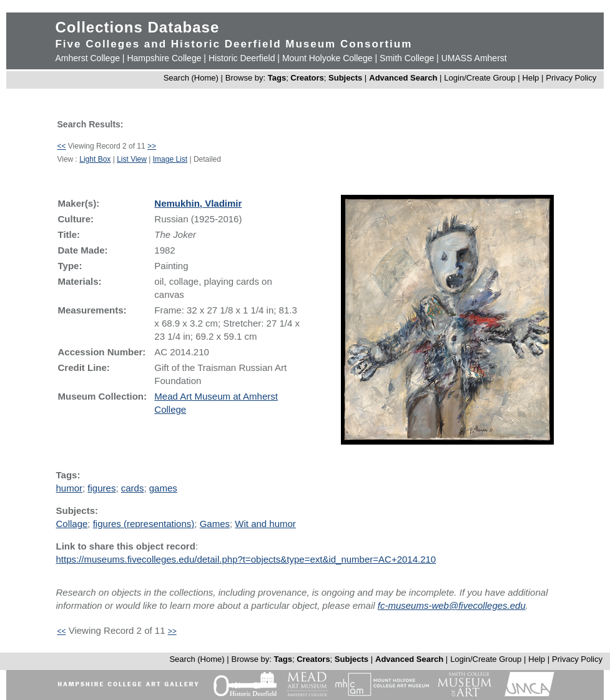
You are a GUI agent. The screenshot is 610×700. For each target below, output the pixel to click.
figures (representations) (144, 524)
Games (215, 524)
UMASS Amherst (474, 58)
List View (132, 159)
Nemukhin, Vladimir (198, 203)
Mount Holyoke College (327, 58)
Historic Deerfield (242, 58)
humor (69, 488)
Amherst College (87, 58)
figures (101, 488)
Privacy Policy (571, 78)
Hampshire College (164, 58)
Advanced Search (403, 78)
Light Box (95, 159)
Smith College (407, 58)
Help (531, 78)
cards (133, 488)
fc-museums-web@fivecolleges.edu (452, 605)
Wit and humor (265, 524)
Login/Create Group (481, 78)
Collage (71, 524)
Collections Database (137, 27)
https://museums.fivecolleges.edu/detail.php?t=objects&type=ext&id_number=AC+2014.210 (246, 559)
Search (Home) (191, 78)
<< (61, 146)
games (163, 488)
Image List (170, 159)
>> (152, 146)
